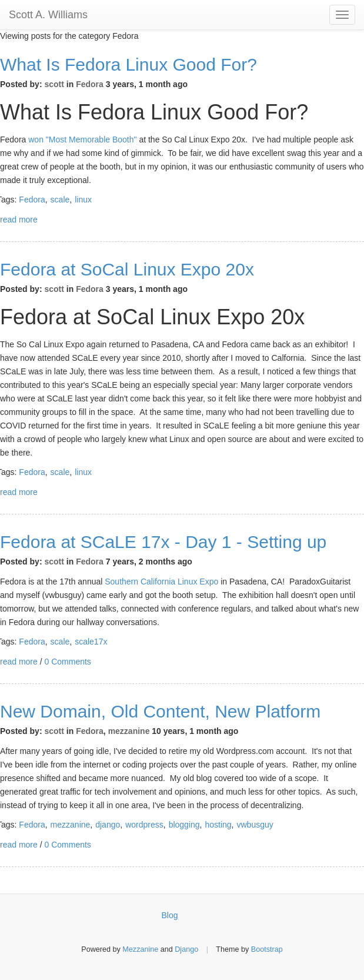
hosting (218, 825)
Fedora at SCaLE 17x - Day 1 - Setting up (163, 542)
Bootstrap (267, 949)
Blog (170, 915)
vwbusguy (255, 825)
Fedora (90, 84)
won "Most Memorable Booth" (82, 139)
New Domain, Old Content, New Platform (160, 711)
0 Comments (67, 662)
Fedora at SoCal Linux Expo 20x (127, 269)
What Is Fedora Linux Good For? (128, 64)
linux (83, 200)
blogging (184, 825)
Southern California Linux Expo (161, 582)
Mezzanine (140, 949)
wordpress (144, 825)
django (108, 825)
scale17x (91, 642)
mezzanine (129, 731)
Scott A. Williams (48, 15)
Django (186, 949)
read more (19, 220)
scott (54, 84)
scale (60, 200)
